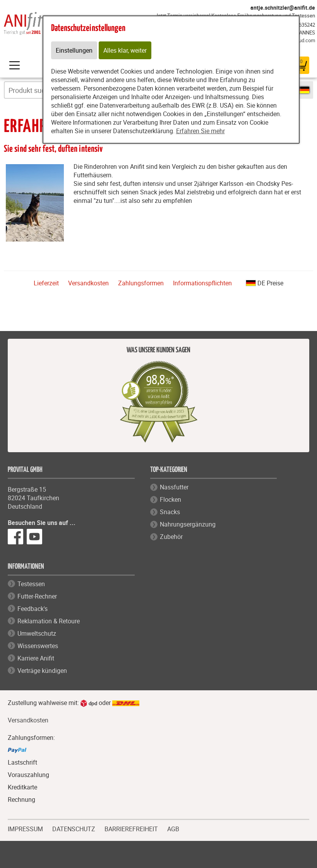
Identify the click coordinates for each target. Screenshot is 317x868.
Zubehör (171, 537)
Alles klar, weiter (125, 50)
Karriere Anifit (36, 658)
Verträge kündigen (42, 671)
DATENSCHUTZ (74, 828)
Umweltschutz (37, 633)
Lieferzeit (46, 283)
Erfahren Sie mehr (200, 131)
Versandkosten (88, 283)
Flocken (170, 499)
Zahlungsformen (141, 283)
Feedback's (33, 609)
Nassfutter (174, 487)
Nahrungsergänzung (188, 524)
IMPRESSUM (25, 828)
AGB (173, 829)
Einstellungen (74, 50)
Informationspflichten (202, 283)
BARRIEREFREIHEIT (131, 828)
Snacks (170, 512)
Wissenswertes (38, 646)
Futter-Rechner (37, 596)
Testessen (31, 584)
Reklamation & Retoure (49, 621)
